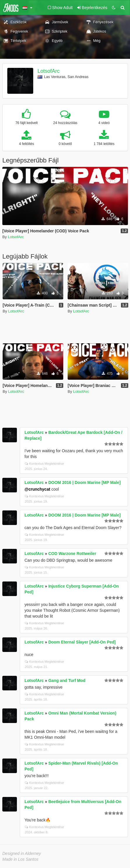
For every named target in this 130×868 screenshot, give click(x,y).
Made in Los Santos (20, 859)
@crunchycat (37, 489)
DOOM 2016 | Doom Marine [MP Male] (85, 482)
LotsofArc (49, 71)
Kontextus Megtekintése (44, 464)
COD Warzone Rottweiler (72, 554)
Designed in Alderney (22, 853)
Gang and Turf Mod (67, 680)
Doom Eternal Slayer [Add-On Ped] (82, 642)
